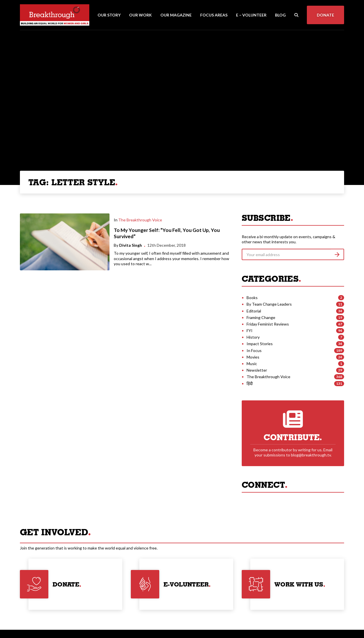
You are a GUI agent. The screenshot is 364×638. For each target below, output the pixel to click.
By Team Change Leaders (269, 304)
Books (252, 298)
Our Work (140, 15)
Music (252, 364)
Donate (325, 15)
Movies (253, 357)
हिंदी (250, 383)
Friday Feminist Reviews (268, 324)
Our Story (109, 15)
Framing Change (261, 317)
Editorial (254, 311)
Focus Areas (214, 15)
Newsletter (257, 370)
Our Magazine (176, 15)
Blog (280, 15)
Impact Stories (260, 344)
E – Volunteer (251, 15)
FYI (250, 331)
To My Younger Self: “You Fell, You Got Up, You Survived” (167, 233)
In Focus (254, 350)
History (253, 337)
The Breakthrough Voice (140, 220)
